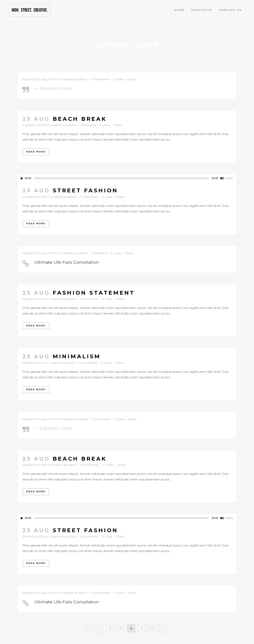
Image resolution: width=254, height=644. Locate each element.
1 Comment (88, 125)
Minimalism (77, 356)
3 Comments (100, 79)
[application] (127, 178)
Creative (67, 79)
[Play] (22, 178)
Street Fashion (85, 190)
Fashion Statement (94, 293)
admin (83, 79)
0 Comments (89, 197)
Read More (36, 152)
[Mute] (222, 178)
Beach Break (80, 119)
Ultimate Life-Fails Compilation (67, 262)
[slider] (231, 178)
